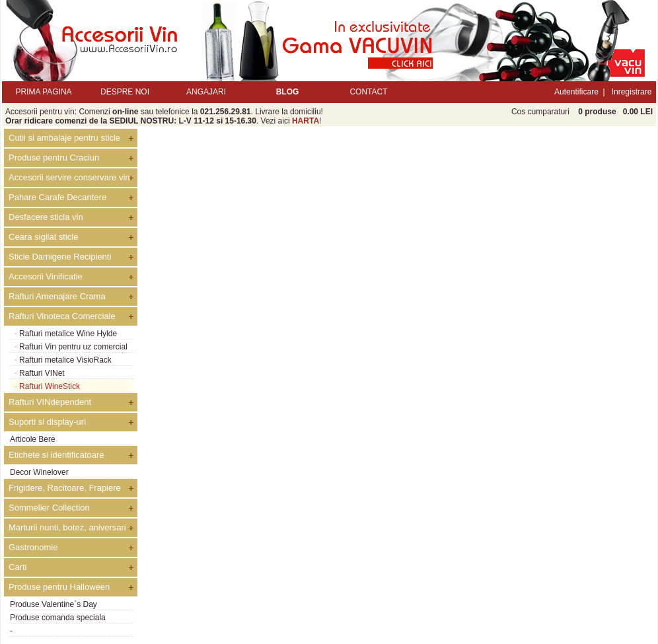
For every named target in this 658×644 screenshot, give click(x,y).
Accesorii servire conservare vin (69, 177)
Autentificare (576, 92)
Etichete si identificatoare (56, 455)
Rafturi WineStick (50, 386)
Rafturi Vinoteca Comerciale (62, 316)
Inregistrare (632, 92)
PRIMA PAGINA (43, 92)
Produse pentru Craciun (54, 158)
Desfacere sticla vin (46, 217)
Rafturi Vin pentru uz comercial (73, 347)
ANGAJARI (206, 92)
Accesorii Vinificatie (46, 276)
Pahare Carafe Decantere (57, 197)
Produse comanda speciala (58, 618)
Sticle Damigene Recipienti (60, 257)
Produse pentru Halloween (59, 587)
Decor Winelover (39, 472)
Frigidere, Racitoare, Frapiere (65, 488)
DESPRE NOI (125, 92)
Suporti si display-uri (47, 422)
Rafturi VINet (42, 373)
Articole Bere (33, 439)
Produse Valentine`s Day (54, 604)
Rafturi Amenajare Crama (57, 296)
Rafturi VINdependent (50, 402)
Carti (18, 567)
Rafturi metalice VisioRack (65, 360)
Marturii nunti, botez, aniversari (67, 527)
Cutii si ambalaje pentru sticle (64, 138)
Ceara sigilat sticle (44, 237)
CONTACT (368, 92)
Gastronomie (33, 547)
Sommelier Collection (49, 508)
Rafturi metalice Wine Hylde (68, 334)
